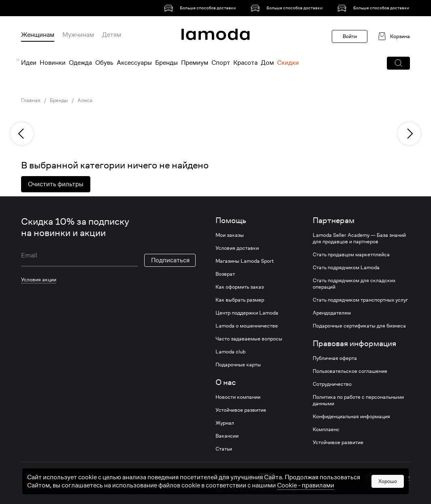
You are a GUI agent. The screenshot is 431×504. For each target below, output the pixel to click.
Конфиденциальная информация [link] (351, 417)
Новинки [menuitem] (53, 63)
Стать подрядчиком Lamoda (346, 268)
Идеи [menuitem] (29, 63)
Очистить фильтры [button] (56, 184)
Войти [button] (350, 36)
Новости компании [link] (238, 397)
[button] (398, 63)
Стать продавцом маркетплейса (351, 255)
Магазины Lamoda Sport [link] (245, 261)
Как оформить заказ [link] (240, 287)
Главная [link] (31, 100)
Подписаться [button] (170, 260)
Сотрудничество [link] (332, 384)
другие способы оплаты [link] (268, 490)
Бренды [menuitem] (166, 63)
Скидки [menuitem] (288, 63)
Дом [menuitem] (267, 63)
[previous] (22, 134)
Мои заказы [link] (230, 235)
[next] (409, 134)
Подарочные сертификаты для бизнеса (359, 326)
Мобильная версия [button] (387, 477)
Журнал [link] (225, 423)
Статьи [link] (224, 449)
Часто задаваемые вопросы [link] (249, 339)
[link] (201, 8)
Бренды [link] (59, 100)
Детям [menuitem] (112, 35)
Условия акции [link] (39, 280)
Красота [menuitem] (245, 63)
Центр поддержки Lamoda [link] (247, 313)
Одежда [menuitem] (80, 63)
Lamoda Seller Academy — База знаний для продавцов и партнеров (359, 238)
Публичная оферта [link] (335, 358)
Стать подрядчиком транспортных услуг (360, 300)
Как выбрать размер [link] (240, 300)
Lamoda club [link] (230, 352)
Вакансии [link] (227, 436)
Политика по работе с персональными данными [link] (358, 400)
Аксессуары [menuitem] (134, 63)
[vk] (123, 478)
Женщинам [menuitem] (38, 35)
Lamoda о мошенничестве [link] (247, 326)
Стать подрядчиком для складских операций (354, 284)
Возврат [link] (225, 274)
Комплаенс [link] (326, 430)
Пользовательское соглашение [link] (350, 371)
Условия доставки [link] (237, 248)
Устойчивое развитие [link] (241, 410)
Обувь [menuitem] (104, 63)
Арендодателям (332, 313)
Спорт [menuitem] (221, 63)
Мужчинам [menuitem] (78, 35)
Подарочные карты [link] (238, 365)
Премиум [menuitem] (195, 63)
